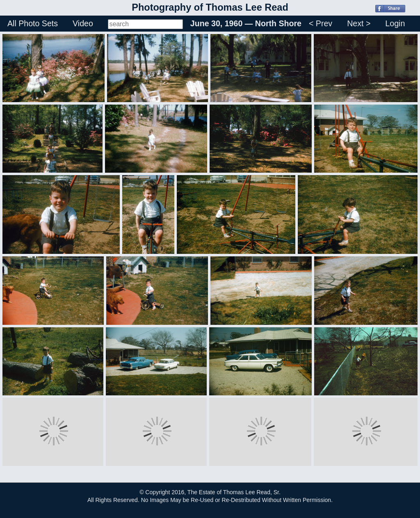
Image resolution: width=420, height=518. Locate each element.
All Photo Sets (33, 23)
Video (83, 23)
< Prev (321, 23)
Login (395, 23)
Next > (359, 23)
